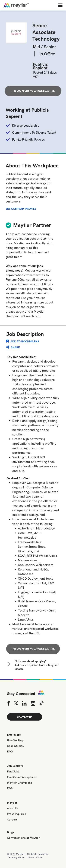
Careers (12, 820)
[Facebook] (9, 703)
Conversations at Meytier (23, 838)
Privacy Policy (17, 857)
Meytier (12, 803)
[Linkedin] (24, 703)
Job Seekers (15, 766)
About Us (13, 808)
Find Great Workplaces (22, 777)
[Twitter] (16, 703)
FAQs (10, 752)
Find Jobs (13, 771)
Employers (14, 735)
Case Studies (15, 746)
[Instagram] (33, 703)
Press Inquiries (17, 814)
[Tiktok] (42, 703)
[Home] (27, 5)
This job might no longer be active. (33, 91)
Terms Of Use (35, 857)
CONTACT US (25, 717)
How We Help (15, 740)
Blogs (11, 832)
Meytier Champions (20, 783)
